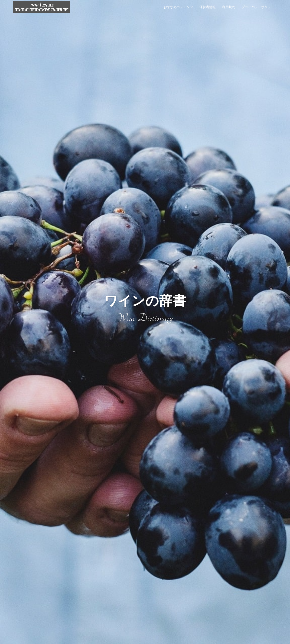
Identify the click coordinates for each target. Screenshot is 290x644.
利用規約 (229, 7)
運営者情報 (208, 7)
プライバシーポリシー (258, 7)
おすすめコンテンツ (178, 7)
